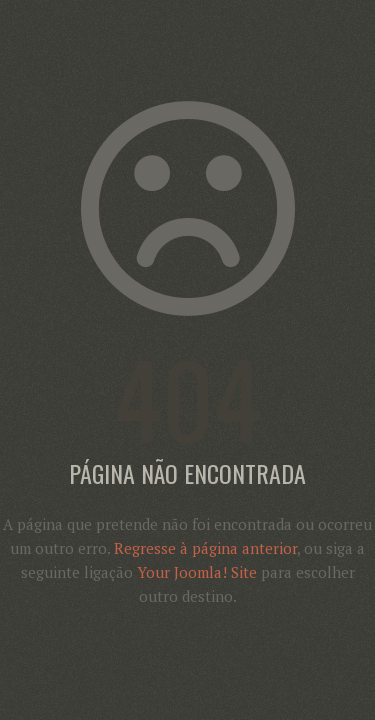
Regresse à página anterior (205, 548)
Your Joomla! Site (197, 572)
